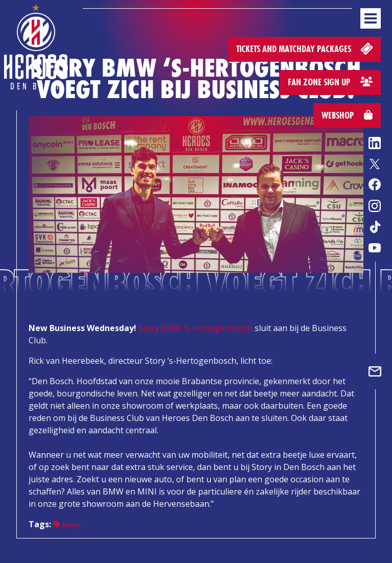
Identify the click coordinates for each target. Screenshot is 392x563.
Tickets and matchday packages (305, 48)
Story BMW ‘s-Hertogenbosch (195, 328)
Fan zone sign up (330, 82)
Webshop (347, 115)
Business (67, 524)
